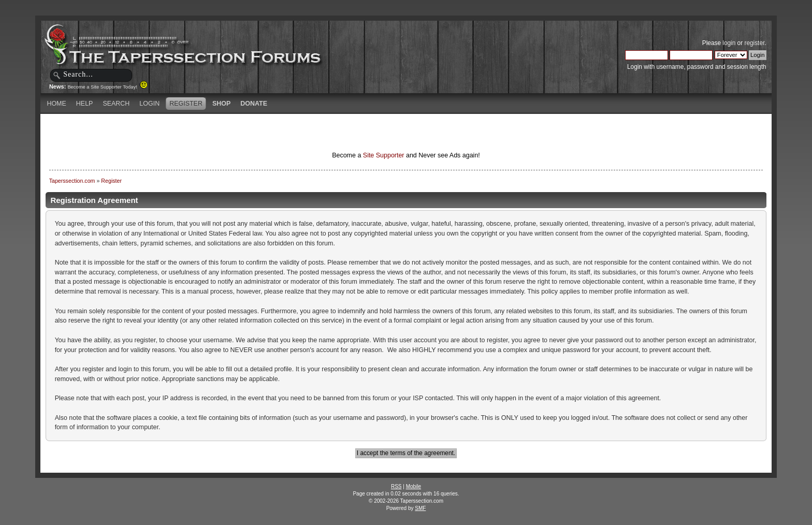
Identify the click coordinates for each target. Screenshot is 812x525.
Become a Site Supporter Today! (107, 87)
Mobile (414, 486)
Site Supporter (384, 155)
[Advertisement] (284, 132)
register (754, 43)
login (729, 43)
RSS (396, 486)
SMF (420, 508)
